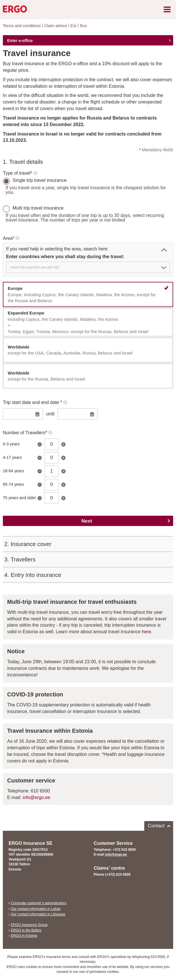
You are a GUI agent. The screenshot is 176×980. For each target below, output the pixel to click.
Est (73, 26)
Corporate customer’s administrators (39, 903)
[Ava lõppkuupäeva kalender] (92, 415)
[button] (164, 250)
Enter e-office (20, 41)
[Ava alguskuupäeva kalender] (37, 415)
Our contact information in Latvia (36, 909)
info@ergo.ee (36, 797)
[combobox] (88, 267)
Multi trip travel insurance (38, 208)
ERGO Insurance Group (29, 925)
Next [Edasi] (87, 521)
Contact (156, 826)
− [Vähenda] (39, 444)
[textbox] (86, 267)
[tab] (88, 162)
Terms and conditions (22, 26)
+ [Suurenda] (63, 444)
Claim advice (56, 26)
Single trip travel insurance (40, 180)
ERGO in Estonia (24, 936)
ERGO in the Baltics (26, 930)
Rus (83, 26)
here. (147, 632)
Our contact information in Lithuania (38, 914)
